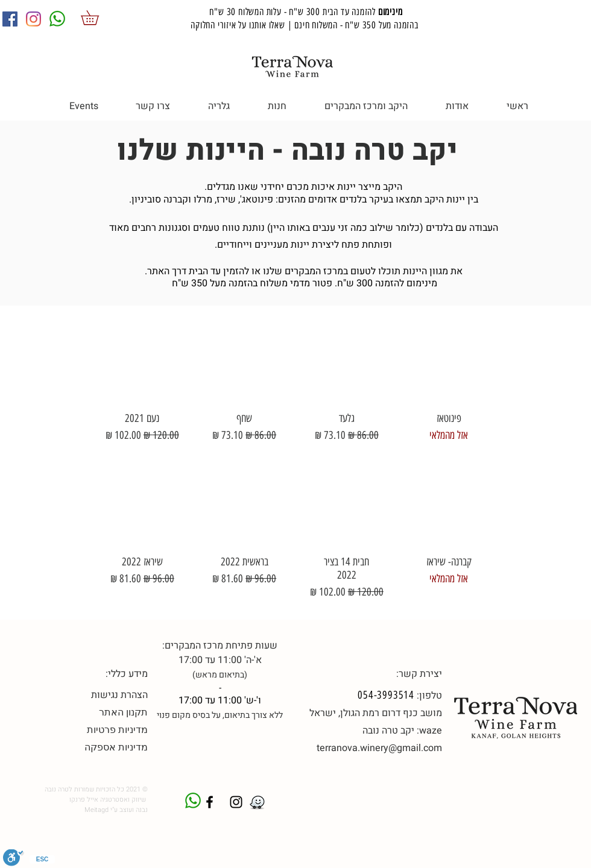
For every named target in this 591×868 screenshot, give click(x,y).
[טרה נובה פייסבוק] (210, 802)
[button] (97, 17)
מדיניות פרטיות (117, 730)
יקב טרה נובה (388, 731)
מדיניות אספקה (116, 747)
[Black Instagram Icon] (236, 802)
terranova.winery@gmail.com (379, 748)
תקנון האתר (123, 712)
